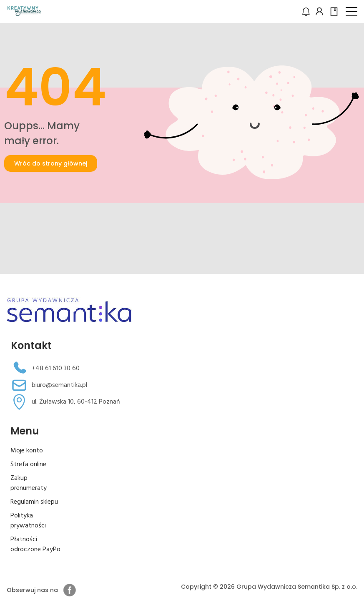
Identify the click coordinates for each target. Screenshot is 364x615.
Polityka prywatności (28, 521)
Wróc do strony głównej (51, 163)
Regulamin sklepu (34, 502)
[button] (351, 12)
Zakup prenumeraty (29, 483)
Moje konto (27, 451)
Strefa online (28, 464)
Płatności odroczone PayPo (35, 545)
